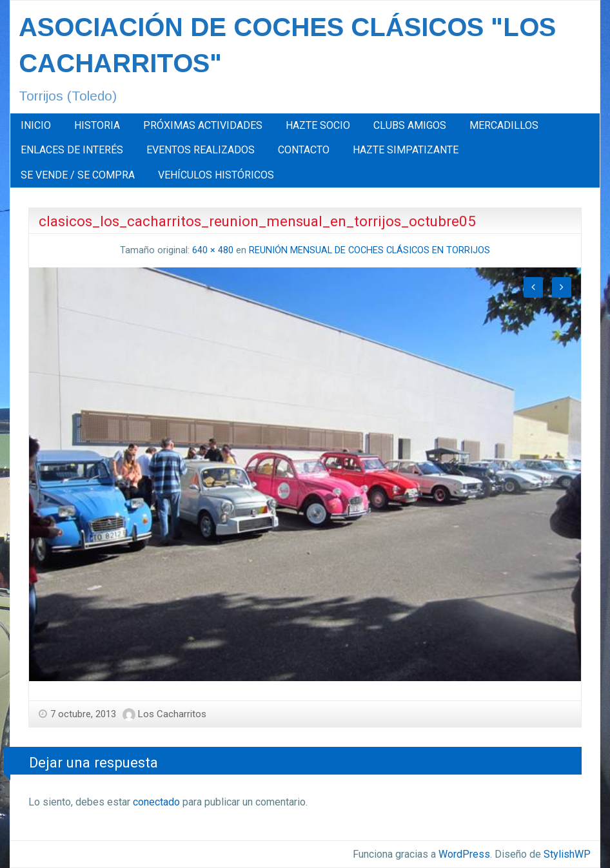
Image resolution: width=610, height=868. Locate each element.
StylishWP (567, 854)
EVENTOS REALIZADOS (201, 150)
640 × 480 (213, 250)
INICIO (36, 125)
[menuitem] (36, 126)
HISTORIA (97, 125)
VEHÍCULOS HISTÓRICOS (216, 175)
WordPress (464, 854)
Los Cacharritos (172, 714)
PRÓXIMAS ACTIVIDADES (203, 125)
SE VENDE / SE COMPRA (78, 175)
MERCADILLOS (504, 125)
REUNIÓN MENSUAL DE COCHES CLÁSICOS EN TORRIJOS (369, 250)
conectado (156, 802)
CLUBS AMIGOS (410, 125)
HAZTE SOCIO (318, 125)
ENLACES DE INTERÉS (72, 150)
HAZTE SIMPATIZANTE (406, 150)
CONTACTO (304, 150)
